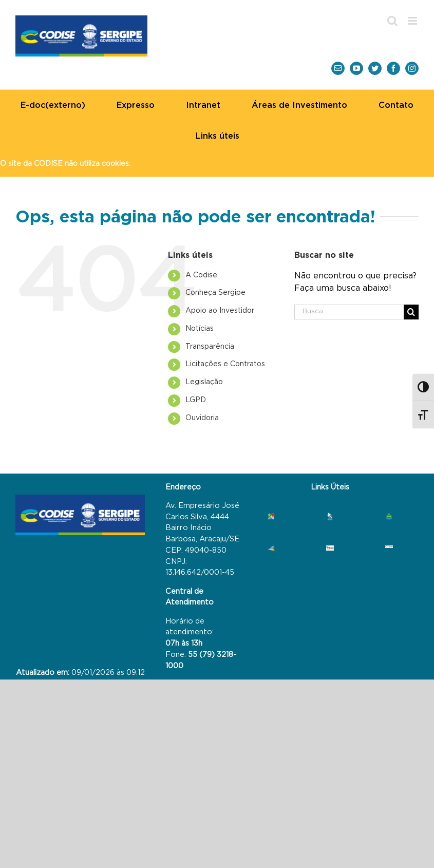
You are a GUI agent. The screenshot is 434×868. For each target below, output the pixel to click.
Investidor (220, 311)
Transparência (210, 347)
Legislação (204, 382)
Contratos (225, 364)
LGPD (196, 400)
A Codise (201, 275)
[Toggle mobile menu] (413, 21)
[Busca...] (349, 312)
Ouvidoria (202, 418)
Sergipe (215, 293)
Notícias (200, 329)
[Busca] (411, 312)
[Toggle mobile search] (392, 21)
